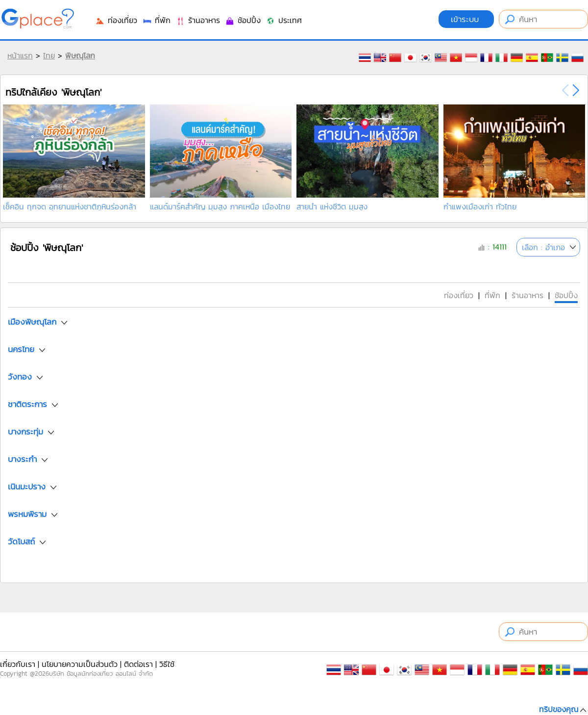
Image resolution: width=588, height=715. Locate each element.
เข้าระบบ (466, 19)
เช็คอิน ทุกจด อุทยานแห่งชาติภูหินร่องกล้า (70, 206)
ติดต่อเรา (138, 664)
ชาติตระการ (27, 404)
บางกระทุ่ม (25, 432)
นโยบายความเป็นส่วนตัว (80, 664)
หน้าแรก (20, 55)
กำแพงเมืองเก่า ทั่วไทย (480, 206)
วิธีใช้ (167, 664)
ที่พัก (156, 20)
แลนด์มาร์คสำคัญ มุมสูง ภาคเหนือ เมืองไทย (220, 206)
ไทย (49, 55)
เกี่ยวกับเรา (18, 664)
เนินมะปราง (27, 486)
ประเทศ (284, 20)
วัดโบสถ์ (21, 541)
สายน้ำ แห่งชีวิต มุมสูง (332, 206)
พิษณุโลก (80, 55)
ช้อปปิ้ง (243, 20)
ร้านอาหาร (198, 20)
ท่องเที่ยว (116, 20)
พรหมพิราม (27, 514)
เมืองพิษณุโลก (32, 322)
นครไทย (21, 349)
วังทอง (20, 377)
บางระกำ (22, 459)
